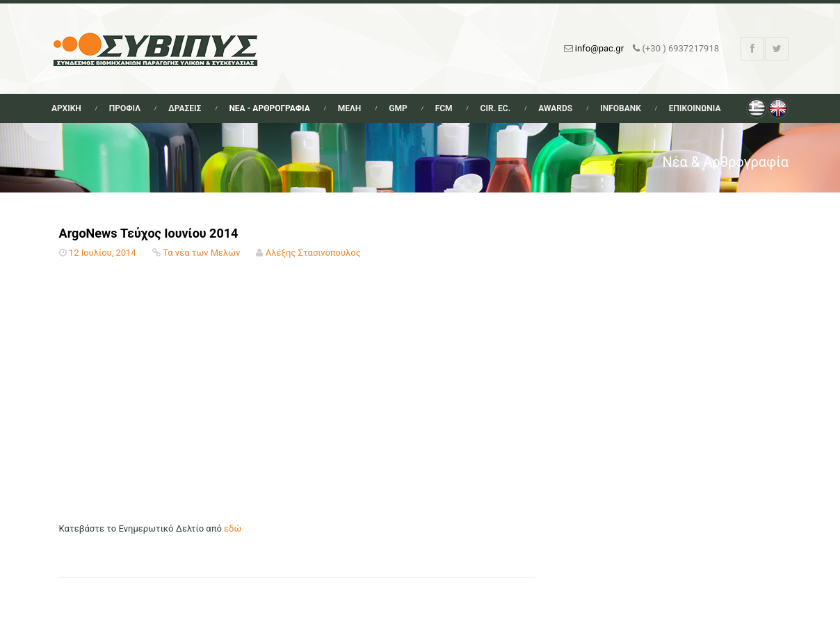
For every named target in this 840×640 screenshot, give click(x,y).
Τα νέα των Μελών (201, 253)
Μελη (350, 108)
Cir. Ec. (496, 108)
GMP (398, 108)
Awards (555, 108)
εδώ (233, 528)
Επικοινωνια (695, 108)
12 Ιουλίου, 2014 (103, 253)
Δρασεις (185, 108)
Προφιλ (125, 108)
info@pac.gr (599, 48)
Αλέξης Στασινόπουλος (313, 253)
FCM (444, 108)
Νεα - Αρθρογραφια (269, 108)
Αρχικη (66, 108)
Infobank (621, 108)
